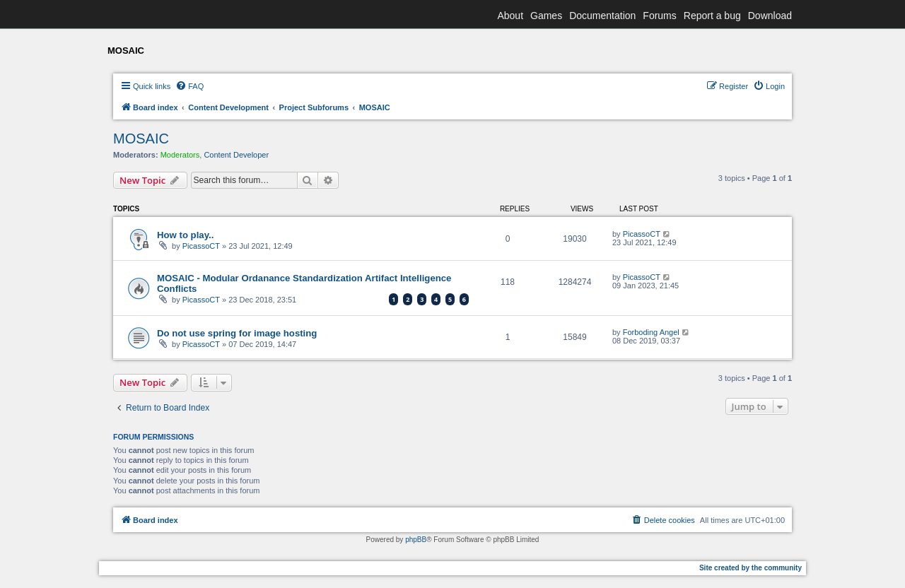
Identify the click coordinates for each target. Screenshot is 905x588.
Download (770, 16)
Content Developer (236, 155)
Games (546, 16)
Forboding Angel (651, 332)
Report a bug (712, 16)
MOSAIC (141, 139)
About (510, 16)
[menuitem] (189, 86)
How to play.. (185, 235)
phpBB (416, 540)
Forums (659, 16)
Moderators (180, 155)
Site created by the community (751, 568)
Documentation (602, 16)
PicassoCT (201, 246)
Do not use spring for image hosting (237, 333)
